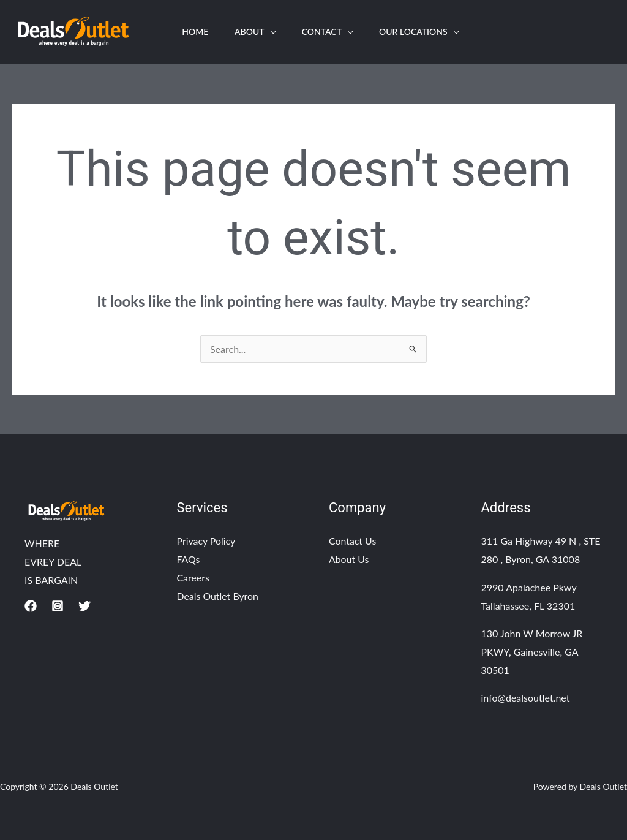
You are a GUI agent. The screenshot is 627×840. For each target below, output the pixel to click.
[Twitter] (84, 606)
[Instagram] (58, 606)
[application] (275, 32)
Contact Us (353, 541)
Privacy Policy (207, 541)
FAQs (189, 559)
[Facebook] (31, 606)
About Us (349, 559)
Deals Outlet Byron (218, 596)
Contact (336, 32)
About (260, 32)
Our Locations (430, 32)
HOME (197, 32)
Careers (193, 577)
